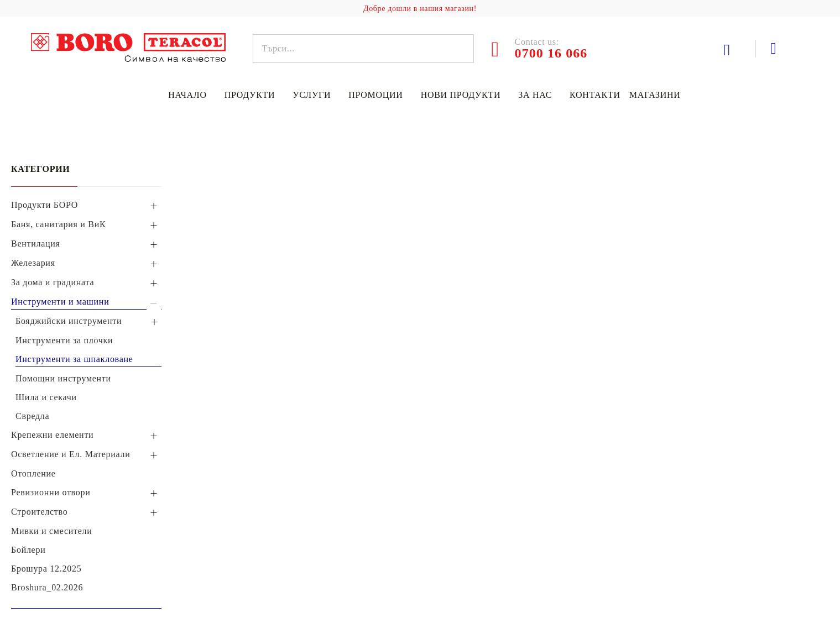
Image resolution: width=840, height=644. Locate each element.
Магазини (655, 95)
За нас (535, 95)
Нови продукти (461, 95)
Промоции (375, 95)
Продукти (250, 95)
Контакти (595, 95)
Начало (187, 95)
